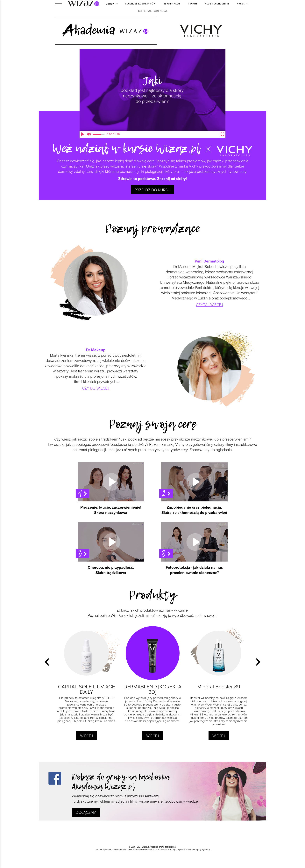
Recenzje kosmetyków (140, 4)
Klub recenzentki (217, 4)
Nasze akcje (245, 4)
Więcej (86, 736)
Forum (193, 4)
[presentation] (47, 662)
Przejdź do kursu (152, 190)
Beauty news (172, 4)
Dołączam (86, 812)
